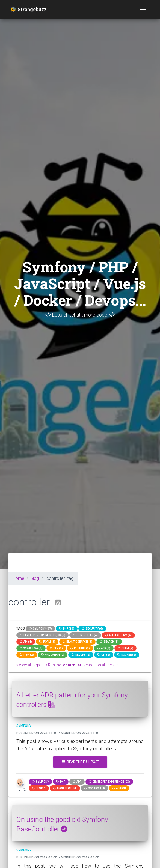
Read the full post (80, 762)
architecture (65, 788)
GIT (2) (104, 655)
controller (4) (85, 635)
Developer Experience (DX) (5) (42, 635)
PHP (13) (67, 629)
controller (94, 788)
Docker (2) (127, 655)
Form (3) (47, 642)
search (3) (109, 642)
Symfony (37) (40, 629)
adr (77, 782)
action (119, 788)
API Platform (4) (118, 635)
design (39, 788)
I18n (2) (27, 655)
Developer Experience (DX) (109, 782)
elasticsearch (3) (77, 642)
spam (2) (125, 648)
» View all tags (28, 665)
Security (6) (92, 629)
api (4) (26, 642)
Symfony (40, 782)
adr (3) (104, 648)
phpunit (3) (80, 648)
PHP (61, 782)
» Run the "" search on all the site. (82, 665)
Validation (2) (53, 655)
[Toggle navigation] (143, 10)
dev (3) (56, 648)
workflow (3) (31, 648)
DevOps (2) (81, 655)
